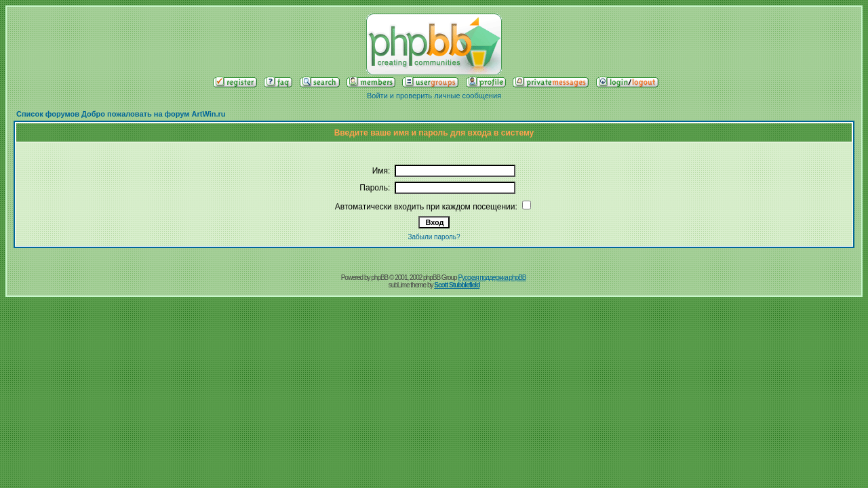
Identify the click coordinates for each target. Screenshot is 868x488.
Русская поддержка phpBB (492, 278)
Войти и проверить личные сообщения (434, 96)
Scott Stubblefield (457, 285)
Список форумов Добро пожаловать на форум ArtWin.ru (121, 114)
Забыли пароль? (434, 237)
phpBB (379, 278)
